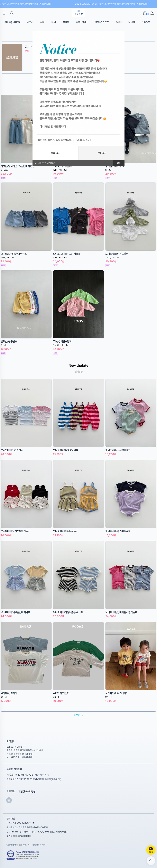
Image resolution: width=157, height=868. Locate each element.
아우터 (30, 22)
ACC (119, 22)
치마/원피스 (82, 22)
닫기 (119, 163)
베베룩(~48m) (12, 22)
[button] (12, 13)
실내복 (131, 22)
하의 (53, 22)
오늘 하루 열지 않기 (45, 163)
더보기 (77, 715)
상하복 (66, 22)
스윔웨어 (146, 22)
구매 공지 (102, 153)
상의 (42, 22)
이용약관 (11, 792)
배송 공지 (56, 153)
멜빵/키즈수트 (102, 22)
